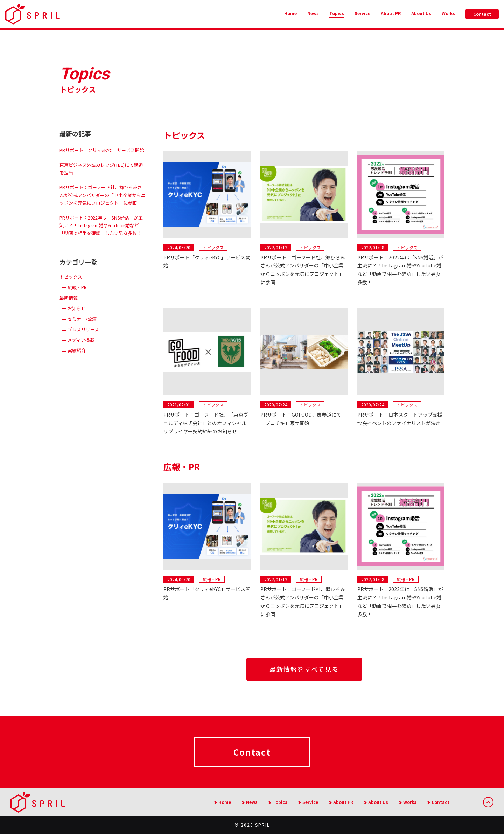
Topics (337, 13)
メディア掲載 (81, 340)
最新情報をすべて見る (304, 669)
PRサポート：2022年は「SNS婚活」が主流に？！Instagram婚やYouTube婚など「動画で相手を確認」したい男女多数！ (101, 225)
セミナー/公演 (82, 319)
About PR (391, 13)
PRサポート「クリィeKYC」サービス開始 (102, 150)
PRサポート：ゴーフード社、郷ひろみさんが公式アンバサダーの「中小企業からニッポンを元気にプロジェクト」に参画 (103, 195)
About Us (421, 13)
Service (362, 13)
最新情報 (69, 298)
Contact (482, 14)
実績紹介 (77, 350)
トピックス (71, 277)
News (313, 13)
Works (448, 13)
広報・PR (77, 287)
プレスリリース (83, 329)
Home (290, 13)
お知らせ (77, 308)
